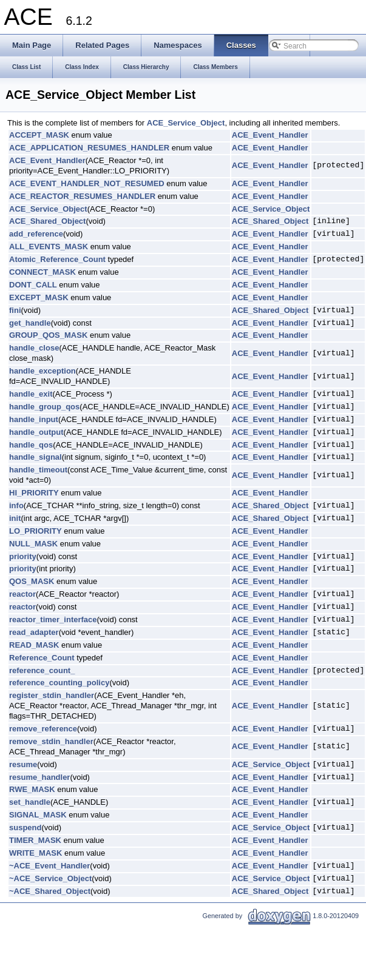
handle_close (34, 348)
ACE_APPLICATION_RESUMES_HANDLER (89, 148)
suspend (25, 827)
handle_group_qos (44, 407)
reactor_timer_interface (53, 619)
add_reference (36, 234)
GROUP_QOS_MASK (48, 335)
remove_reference (43, 729)
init (15, 518)
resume (23, 764)
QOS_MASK (32, 581)
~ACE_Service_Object (50, 878)
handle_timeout (38, 470)
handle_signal (36, 457)
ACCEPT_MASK (39, 135)
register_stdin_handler (52, 695)
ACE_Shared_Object (47, 221)
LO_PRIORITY (36, 531)
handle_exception (42, 371)
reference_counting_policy (59, 683)
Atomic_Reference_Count (57, 259)
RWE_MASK (32, 789)
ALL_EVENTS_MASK (49, 247)
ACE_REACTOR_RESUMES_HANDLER (82, 196)
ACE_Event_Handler (270, 135)
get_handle (30, 323)
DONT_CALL (33, 285)
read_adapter (34, 632)
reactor (22, 594)
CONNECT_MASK (42, 272)
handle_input (34, 419)
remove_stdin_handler (51, 741)
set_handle (30, 802)
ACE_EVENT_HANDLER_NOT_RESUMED (87, 183)
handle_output (36, 432)
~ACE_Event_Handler (49, 866)
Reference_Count (42, 658)
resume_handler (39, 777)
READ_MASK (34, 645)
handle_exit (31, 394)
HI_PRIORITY (34, 493)
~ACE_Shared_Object (50, 891)
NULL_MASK (33, 544)
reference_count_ (42, 670)
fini (15, 310)
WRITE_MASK (36, 853)
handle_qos (31, 445)
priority (23, 556)
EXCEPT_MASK (39, 297)
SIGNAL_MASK (38, 815)
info (16, 505)
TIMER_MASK (35, 840)
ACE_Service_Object (186, 123)
